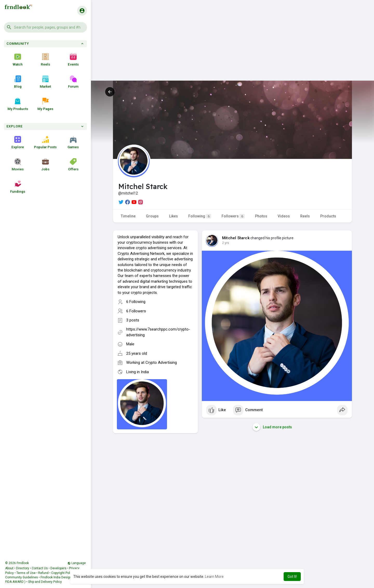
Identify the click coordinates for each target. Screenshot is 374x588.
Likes (173, 216)
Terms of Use (26, 573)
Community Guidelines (22, 577)
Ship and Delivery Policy (45, 582)
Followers (233, 216)
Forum (73, 82)
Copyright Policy (63, 573)
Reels (45, 60)
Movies (18, 165)
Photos (261, 216)
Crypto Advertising (161, 363)
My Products (18, 104)
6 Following (136, 302)
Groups (152, 216)
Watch (18, 60)
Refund (43, 573)
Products (328, 216)
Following (200, 216)
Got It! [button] (292, 577)
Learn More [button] (214, 577)
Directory (23, 568)
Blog (18, 82)
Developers (58, 568)
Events (73, 60)
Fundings (18, 187)
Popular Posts (45, 143)
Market (45, 82)
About (9, 568)
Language (77, 563)
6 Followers (136, 311)
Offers (73, 165)
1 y (224, 243)
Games (73, 143)
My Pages (45, 104)
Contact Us (40, 568)
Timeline (128, 216)
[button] (45, 27)
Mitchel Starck (236, 238)
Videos (284, 216)
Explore (18, 143)
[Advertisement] (232, 44)
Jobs (45, 165)
